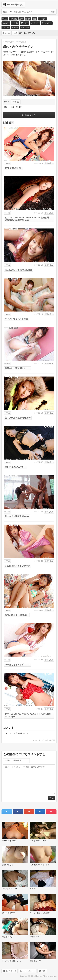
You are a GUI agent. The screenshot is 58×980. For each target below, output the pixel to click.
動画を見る (30, 115)
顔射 (21, 19)
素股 (35, 19)
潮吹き (28, 19)
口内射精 (13, 19)
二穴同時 (6, 27)
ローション (35, 23)
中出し (5, 19)
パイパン (15, 23)
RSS (44, 971)
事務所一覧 (25, 27)
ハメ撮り (42, 19)
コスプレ (6, 23)
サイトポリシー (29, 971)
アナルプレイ (47, 23)
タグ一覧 (15, 27)
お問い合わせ (11, 971)
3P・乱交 (25, 23)
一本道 (16, 102)
